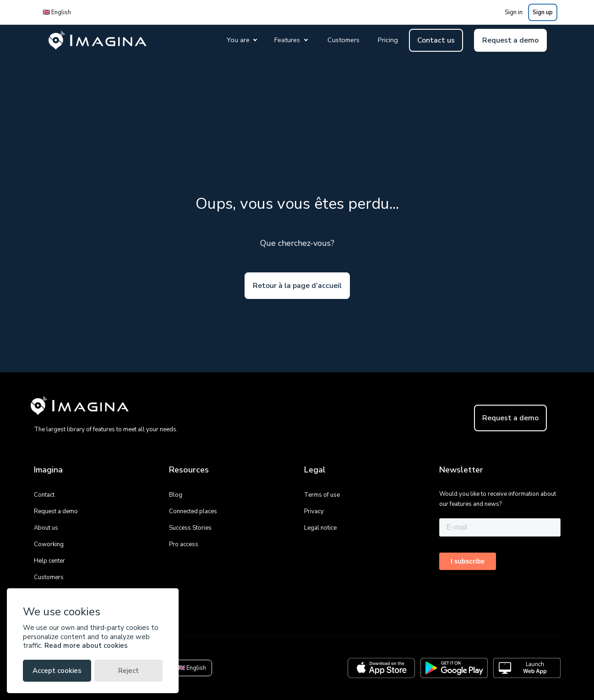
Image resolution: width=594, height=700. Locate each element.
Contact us (436, 40)
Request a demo (510, 40)
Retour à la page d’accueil (297, 286)
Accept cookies (57, 671)
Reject (128, 671)
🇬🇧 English (57, 12)
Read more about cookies (86, 646)
